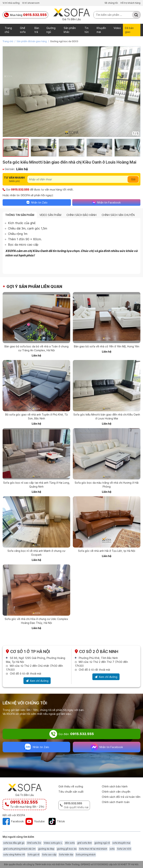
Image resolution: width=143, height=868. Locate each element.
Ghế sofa (23, 30)
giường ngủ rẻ (102, 843)
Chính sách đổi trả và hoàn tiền (121, 797)
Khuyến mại (101, 30)
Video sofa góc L (53, 843)
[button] (136, 92)
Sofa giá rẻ (34, 855)
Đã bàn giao (129, 30)
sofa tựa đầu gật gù (14, 843)
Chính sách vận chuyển (116, 792)
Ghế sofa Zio (34, 843)
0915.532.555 (20, 189)
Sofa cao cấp (49, 855)
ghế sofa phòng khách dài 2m (19, 849)
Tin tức (87, 30)
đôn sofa (70, 843)
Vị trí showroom (31, 3)
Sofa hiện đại (66, 855)
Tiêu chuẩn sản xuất (71, 792)
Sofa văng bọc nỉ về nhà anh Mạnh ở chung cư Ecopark (36, 553)
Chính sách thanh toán (116, 802)
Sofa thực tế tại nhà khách (93, 849)
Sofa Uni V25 (124, 849)
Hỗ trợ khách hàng (130, 3)
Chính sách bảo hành (115, 786)
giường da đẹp (46, 849)
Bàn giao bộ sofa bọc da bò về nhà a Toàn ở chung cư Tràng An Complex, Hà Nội (36, 348)
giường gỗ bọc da (67, 849)
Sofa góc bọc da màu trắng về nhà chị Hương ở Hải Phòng (107, 485)
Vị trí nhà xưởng (11, 3)
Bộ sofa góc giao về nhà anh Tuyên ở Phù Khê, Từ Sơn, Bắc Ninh (36, 416)
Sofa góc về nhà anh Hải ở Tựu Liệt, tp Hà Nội (107, 551)
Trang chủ (8, 30)
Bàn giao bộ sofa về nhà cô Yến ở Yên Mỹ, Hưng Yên (107, 346)
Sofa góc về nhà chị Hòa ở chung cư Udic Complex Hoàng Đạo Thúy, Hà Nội (36, 621)
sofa (112, 849)
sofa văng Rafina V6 (14, 855)
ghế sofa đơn (85, 843)
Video (117, 28)
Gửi (133, 179)
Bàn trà (37, 30)
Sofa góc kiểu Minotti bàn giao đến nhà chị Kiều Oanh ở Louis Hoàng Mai (107, 416)
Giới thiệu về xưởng (71, 786)
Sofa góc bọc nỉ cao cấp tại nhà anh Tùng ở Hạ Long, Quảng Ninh (36, 485)
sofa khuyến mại (121, 843)
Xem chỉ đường (37, 681)
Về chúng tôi (111, 3)
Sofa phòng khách (86, 855)
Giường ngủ (51, 30)
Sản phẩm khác (70, 30)
